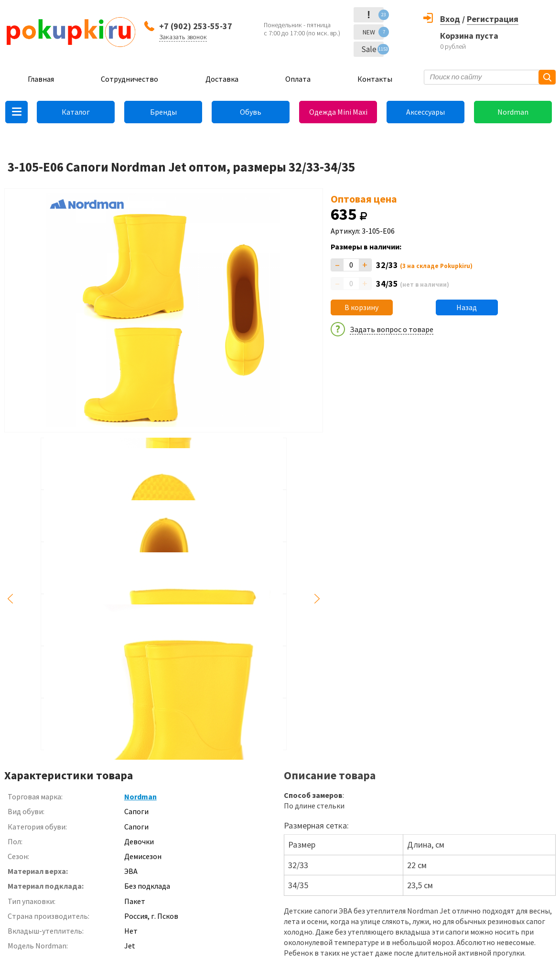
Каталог (76, 112)
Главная (41, 79)
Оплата (298, 79)
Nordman (513, 112)
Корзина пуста (469, 36)
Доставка (222, 79)
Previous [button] (10, 599)
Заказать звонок (183, 37)
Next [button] (317, 599)
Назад (467, 307)
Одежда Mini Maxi (338, 112)
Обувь (251, 112)
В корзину (361, 307)
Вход (450, 19)
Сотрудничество (129, 79)
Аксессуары (425, 112)
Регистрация (493, 19)
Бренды (163, 112)
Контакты (375, 79)
